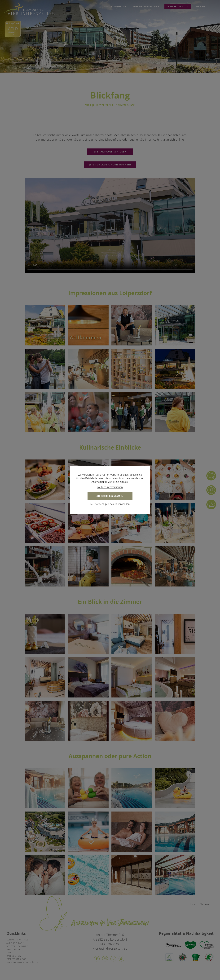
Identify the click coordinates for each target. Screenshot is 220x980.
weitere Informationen (110, 487)
